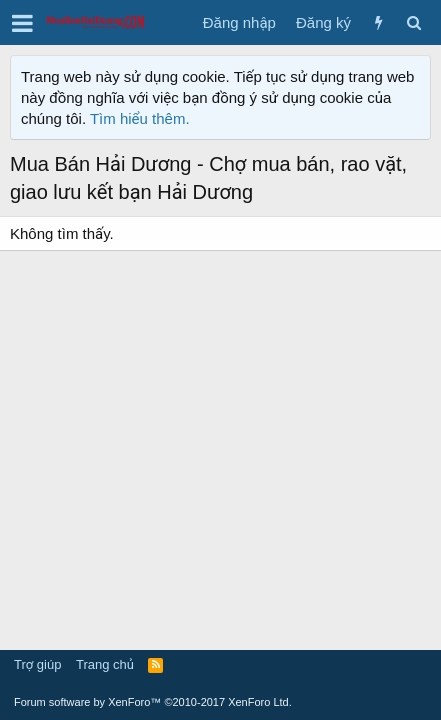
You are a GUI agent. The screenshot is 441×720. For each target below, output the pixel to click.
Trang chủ (105, 664)
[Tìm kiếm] (413, 22)
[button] (22, 23)
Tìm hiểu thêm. (140, 118)
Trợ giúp (37, 664)
